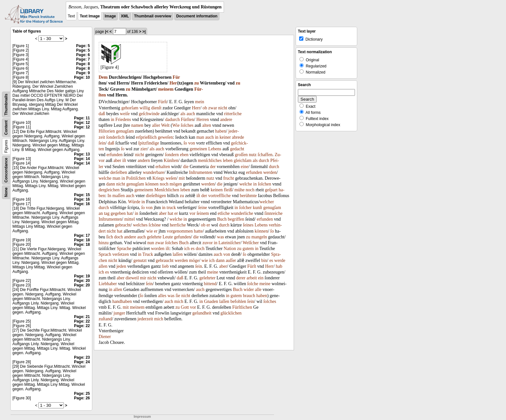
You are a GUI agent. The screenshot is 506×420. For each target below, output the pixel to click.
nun (151, 243)
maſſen (118, 196)
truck (171, 208)
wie (149, 231)
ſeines (248, 225)
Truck (148, 254)
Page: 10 (82, 77)
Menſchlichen (167, 190)
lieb (165, 266)
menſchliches (210, 160)
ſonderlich (115, 137)
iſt (124, 160)
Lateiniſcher (229, 243)
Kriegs (158, 178)
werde (280, 260)
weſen (171, 178)
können (152, 184)
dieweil (132, 278)
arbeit (252, 278)
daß (102, 114)
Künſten (171, 160)
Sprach (105, 254)
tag (107, 213)
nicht (223, 108)
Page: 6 (83, 55)
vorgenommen (180, 231)
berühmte (248, 196)
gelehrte (154, 237)
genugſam (125, 131)
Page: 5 (83, 46)
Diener (105, 337)
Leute (168, 237)
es (193, 249)
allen (103, 266)
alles (162, 296)
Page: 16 (82, 199)
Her (173, 83)
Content (6, 128)
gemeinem (144, 190)
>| (144, 32)
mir (143, 278)
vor (192, 213)
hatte (198, 231)
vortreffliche (219, 196)
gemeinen (198, 149)
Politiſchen (136, 178)
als (183, 114)
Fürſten (187, 120)
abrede (238, 137)
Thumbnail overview (152, 16)
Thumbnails (6, 104)
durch (264, 160)
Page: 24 (82, 362)
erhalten (163, 167)
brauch (249, 296)
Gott (185, 307)
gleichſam (243, 160)
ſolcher (245, 208)
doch (119, 237)
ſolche (253, 284)
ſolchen (264, 184)
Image (111, 16)
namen (137, 125)
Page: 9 (83, 73)
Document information (197, 16)
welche (105, 178)
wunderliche (242, 213)
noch (164, 184)
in (112, 120)
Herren (202, 120)
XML (125, 16)
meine (213, 272)
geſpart (271, 190)
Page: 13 (82, 154)
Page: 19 (82, 276)
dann (111, 184)
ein (261, 278)
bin (264, 260)
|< (107, 32)
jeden (121, 266)
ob (205, 108)
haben (221, 131)
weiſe (125, 114)
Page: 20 (82, 281)
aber (117, 160)
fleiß (228, 190)
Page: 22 (82, 321)
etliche (224, 213)
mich (179, 301)
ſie (178, 296)
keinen (217, 190)
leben (228, 160)
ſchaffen (265, 155)
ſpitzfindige (149, 143)
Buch (222, 219)
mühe (240, 190)
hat (130, 213)
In (109, 196)
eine (244, 167)
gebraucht (164, 260)
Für (176, 77)
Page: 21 (82, 317)
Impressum (142, 417)
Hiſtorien (107, 131)
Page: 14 (82, 159)
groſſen (241, 155)
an (101, 213)
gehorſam (130, 108)
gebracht (123, 225)
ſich (110, 237)
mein (200, 102)
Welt (165, 125)
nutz (253, 155)
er (176, 213)
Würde (134, 202)
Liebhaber (108, 284)
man (200, 137)
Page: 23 (82, 357)
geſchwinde (149, 114)
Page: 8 (83, 64)
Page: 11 (82, 118)
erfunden (115, 155)
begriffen (236, 219)
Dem (103, 77)
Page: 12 (82, 123)
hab (279, 266)
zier (144, 149)
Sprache (124, 249)
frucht (229, 178)
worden (158, 249)
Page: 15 (82, 195)
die (186, 167)
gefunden (182, 237)
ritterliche (233, 114)
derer (241, 278)
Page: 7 (83, 59)
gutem (248, 249)
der (213, 167)
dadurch (172, 120)
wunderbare (154, 172)
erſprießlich (146, 137)
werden (270, 172)
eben (184, 155)
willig (145, 108)
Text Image (90, 16)
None (6, 192)
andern (144, 160)
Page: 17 (82, 235)
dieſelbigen (156, 196)
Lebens (215, 149)
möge (194, 260)
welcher (267, 202)
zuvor (207, 243)
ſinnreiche (274, 213)
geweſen (165, 137)
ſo (185, 143)
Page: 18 (82, 240)
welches (140, 225)
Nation (230, 249)
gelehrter (207, 278)
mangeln (259, 237)
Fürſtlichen (242, 307)
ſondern (172, 155)
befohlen (238, 301)
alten (207, 125)
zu (197, 83)
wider (249, 290)
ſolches (187, 125)
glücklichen (231, 313)
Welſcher (251, 243)
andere (226, 120)
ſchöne (155, 225)
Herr (196, 108)
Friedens (123, 120)
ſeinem (203, 213)
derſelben (119, 172)
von (192, 143)
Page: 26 (82, 398)
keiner (225, 137)
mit (182, 178)
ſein (102, 143)
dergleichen (109, 190)
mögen (176, 184)
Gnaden (211, 301)
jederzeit (145, 319)
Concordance (6, 170)
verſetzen (121, 254)
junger (119, 313)
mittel (130, 219)
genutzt (140, 260)
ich (187, 249)
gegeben (118, 213)
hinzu (104, 243)
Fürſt (162, 102)
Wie (176, 125)
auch (191, 114)
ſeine (202, 208)
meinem (166, 89)
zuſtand (105, 319)
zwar (213, 108)
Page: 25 (82, 394)
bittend (210, 284)
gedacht (237, 149)
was (221, 237)
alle (258, 290)
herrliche (178, 225)
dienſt (156, 108)
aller (156, 125)
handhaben (122, 301)
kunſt (257, 208)
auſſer (231, 260)
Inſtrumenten (201, 172)
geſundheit (202, 313)
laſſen (178, 254)
